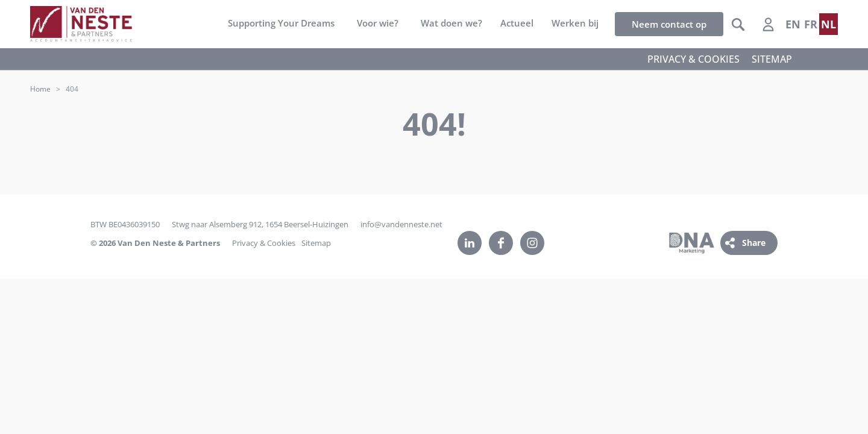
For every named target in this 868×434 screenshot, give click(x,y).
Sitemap (316, 243)
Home (40, 89)
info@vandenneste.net (401, 224)
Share (754, 243)
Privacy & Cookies (264, 243)
